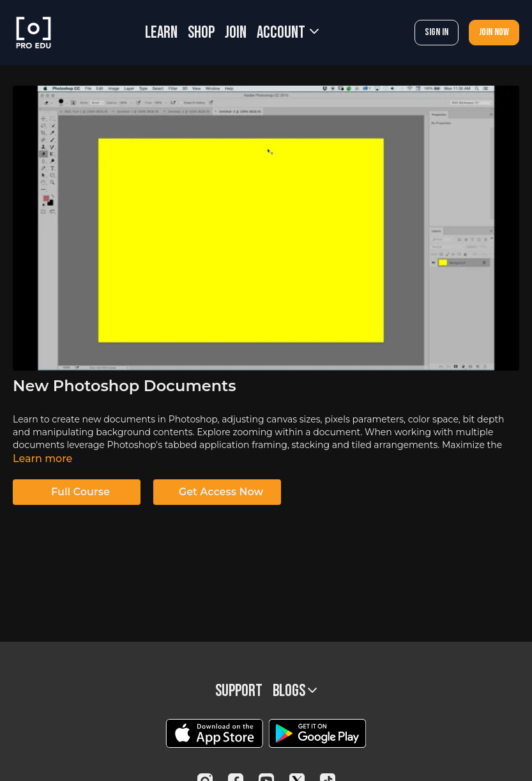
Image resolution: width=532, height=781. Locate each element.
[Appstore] (214, 733)
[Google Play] (317, 733)
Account (288, 33)
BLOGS (295, 691)
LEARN (161, 33)
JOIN (236, 33)
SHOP (201, 33)
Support (239, 691)
